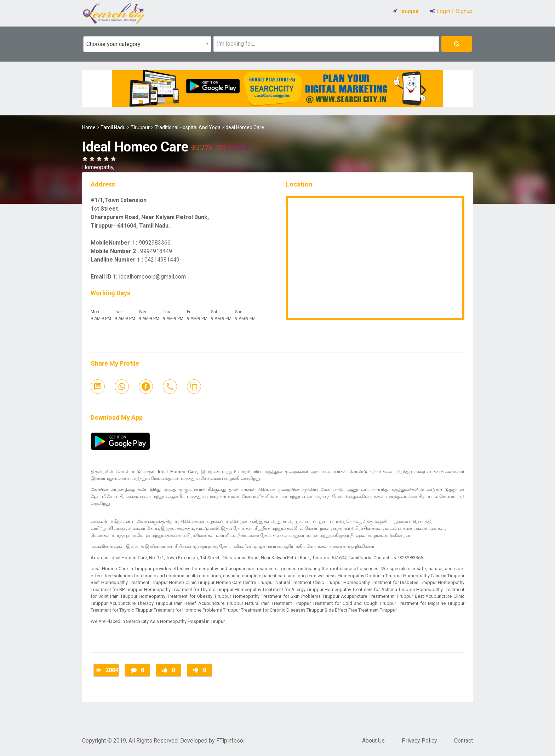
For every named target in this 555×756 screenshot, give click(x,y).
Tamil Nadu (113, 127)
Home (89, 127)
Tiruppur (140, 127)
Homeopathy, (98, 167)
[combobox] (147, 44)
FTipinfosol (230, 741)
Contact (464, 741)
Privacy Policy (419, 741)
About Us (373, 741)
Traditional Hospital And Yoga (188, 127)
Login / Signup (454, 11)
